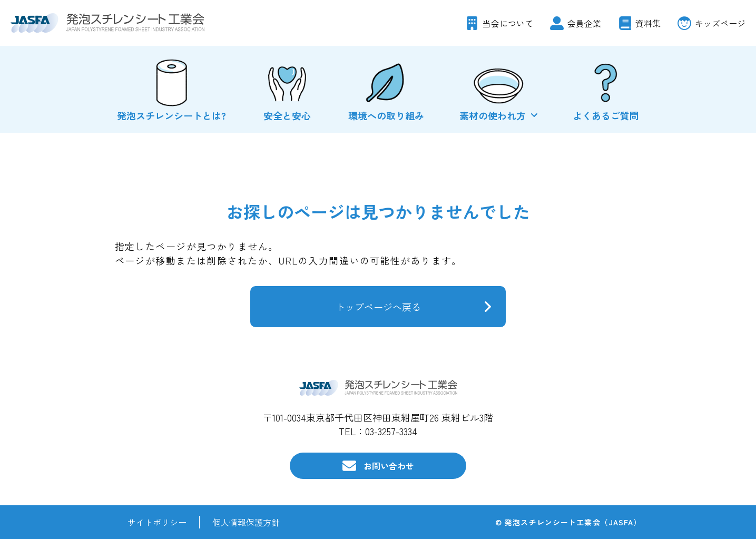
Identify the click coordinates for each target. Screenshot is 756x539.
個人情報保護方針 (246, 522)
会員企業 (584, 23)
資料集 (648, 23)
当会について (508, 23)
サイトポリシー (157, 522)
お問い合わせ (389, 466)
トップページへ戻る (378, 307)
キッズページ (720, 23)
